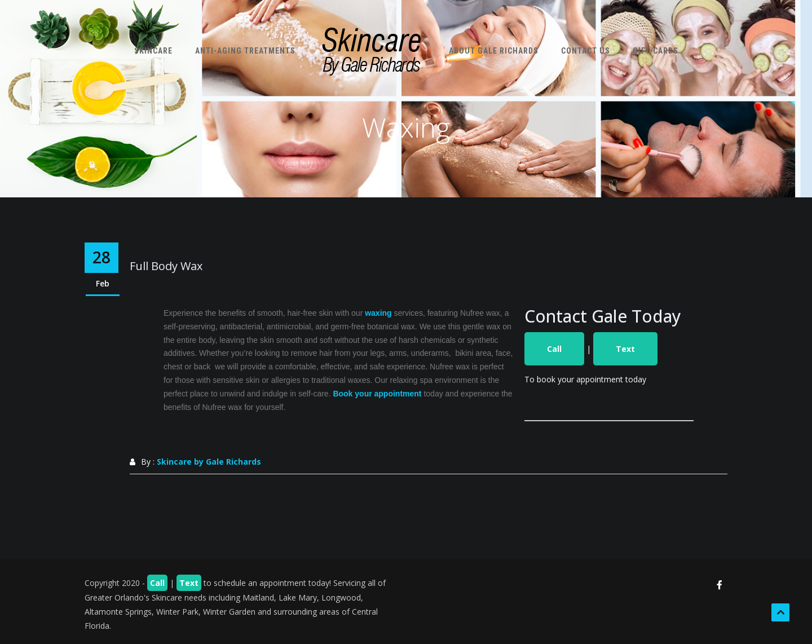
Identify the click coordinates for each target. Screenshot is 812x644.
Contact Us (586, 51)
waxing (378, 313)
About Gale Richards (494, 51)
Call (554, 349)
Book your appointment (377, 394)
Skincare (153, 51)
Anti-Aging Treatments (245, 51)
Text (625, 349)
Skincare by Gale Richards (209, 462)
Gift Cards (656, 51)
